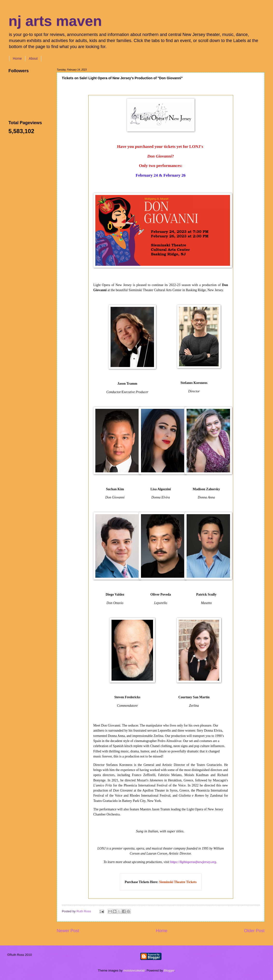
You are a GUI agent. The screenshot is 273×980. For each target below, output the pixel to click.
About (33, 58)
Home (17, 58)
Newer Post (68, 931)
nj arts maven (55, 21)
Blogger (169, 970)
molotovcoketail (134, 970)
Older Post (254, 931)
